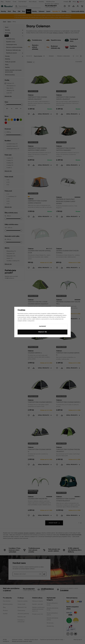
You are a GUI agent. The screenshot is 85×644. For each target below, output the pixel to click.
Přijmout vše (42, 332)
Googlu (35, 317)
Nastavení (42, 326)
